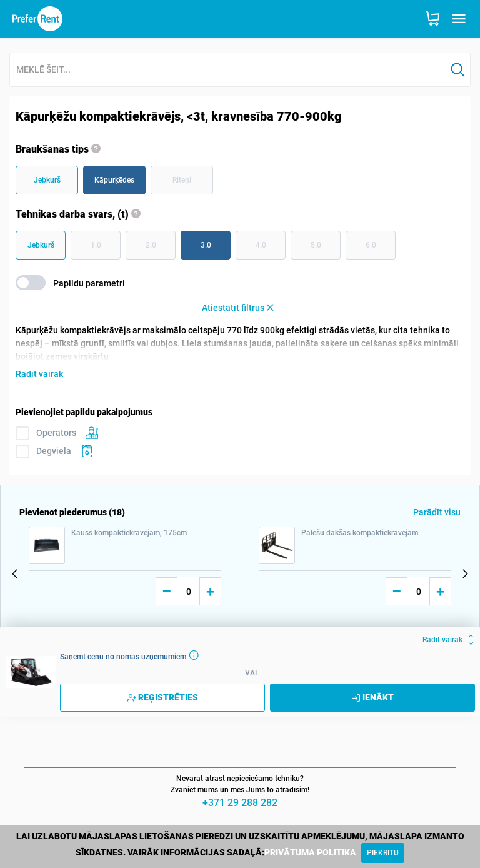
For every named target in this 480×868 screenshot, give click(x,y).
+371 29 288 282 (240, 803)
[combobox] (228, 70)
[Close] (383, 853)
